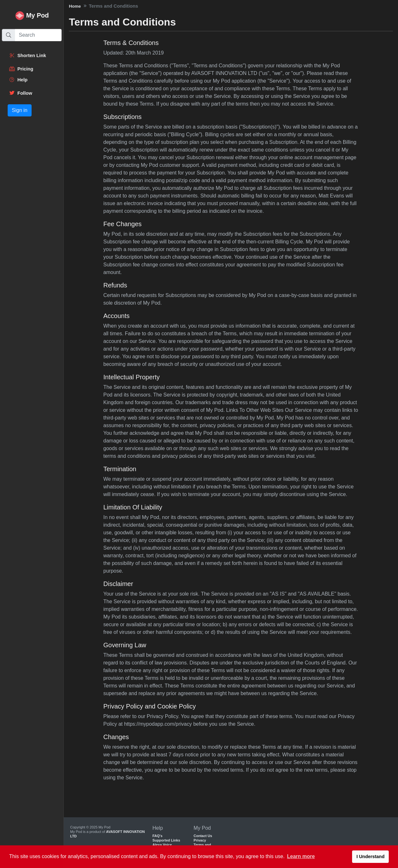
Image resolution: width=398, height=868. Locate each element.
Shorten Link (27, 56)
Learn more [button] (301, 856)
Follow (21, 93)
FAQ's (157, 836)
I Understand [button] (371, 857)
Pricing (21, 69)
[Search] (38, 35)
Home (75, 6)
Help (18, 80)
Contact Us (203, 836)
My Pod (37, 15)
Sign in (20, 110)
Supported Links (166, 840)
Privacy (200, 840)
